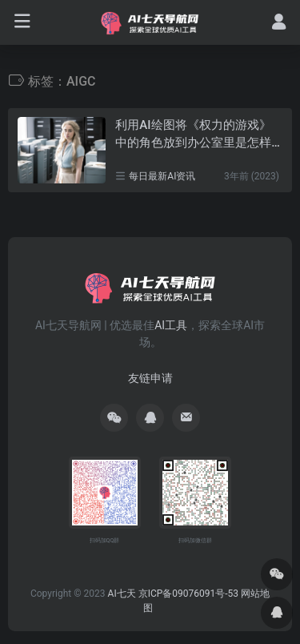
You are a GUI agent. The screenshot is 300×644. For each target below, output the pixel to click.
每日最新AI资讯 (162, 176)
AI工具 (171, 325)
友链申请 (150, 378)
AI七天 (122, 594)
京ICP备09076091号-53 (188, 594)
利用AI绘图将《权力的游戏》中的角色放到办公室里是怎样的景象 (193, 135)
